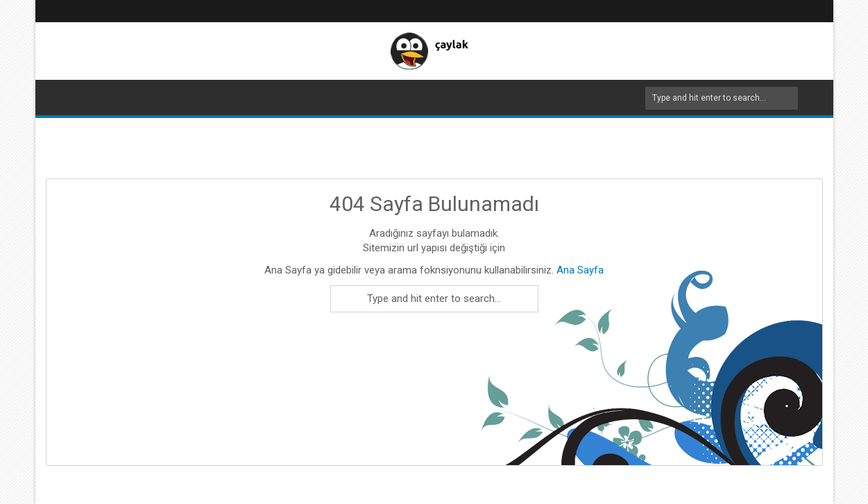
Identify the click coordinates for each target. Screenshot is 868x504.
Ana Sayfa (579, 270)
